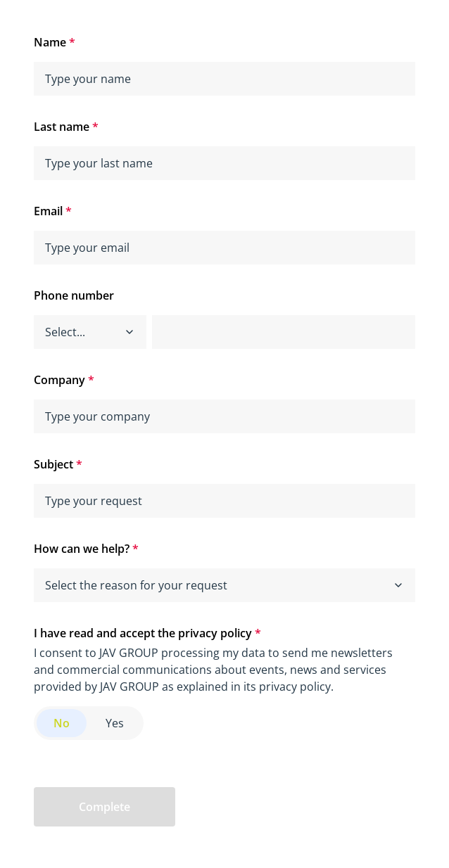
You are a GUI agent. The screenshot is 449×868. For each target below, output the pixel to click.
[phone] (284, 332)
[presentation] (293, 807)
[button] (129, 332)
